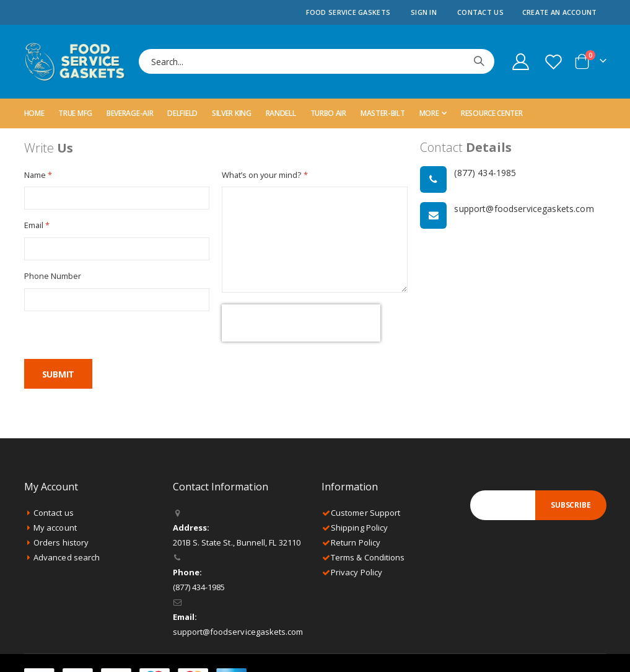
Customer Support (365, 515)
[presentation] (301, 325)
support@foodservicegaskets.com (238, 634)
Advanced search (67, 559)
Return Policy (356, 544)
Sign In (424, 12)
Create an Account (560, 12)
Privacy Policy (357, 574)
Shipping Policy (359, 529)
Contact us (54, 515)
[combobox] (317, 61)
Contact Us (480, 12)
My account (55, 529)
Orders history (61, 544)
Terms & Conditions (368, 559)
